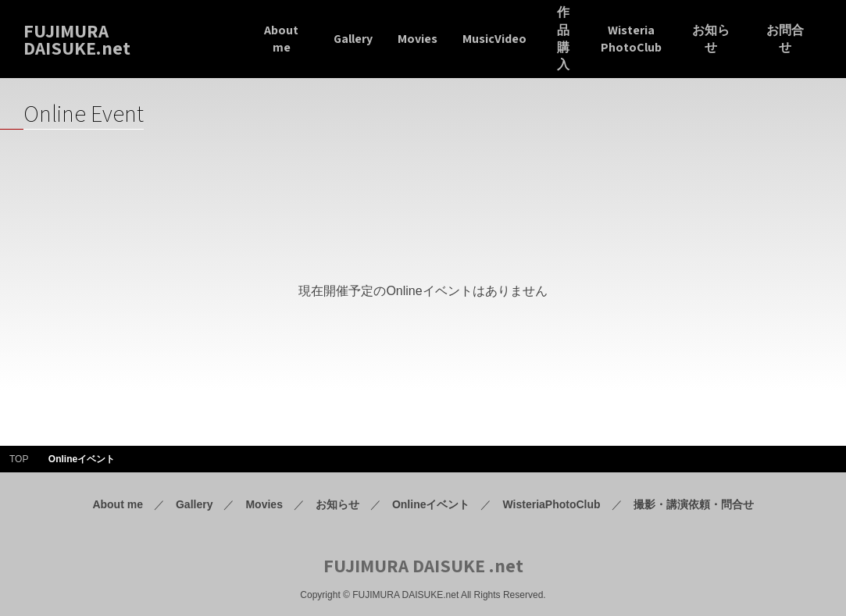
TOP (19, 459)
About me (118, 504)
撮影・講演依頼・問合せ (694, 504)
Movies (264, 504)
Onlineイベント (431, 504)
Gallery (194, 504)
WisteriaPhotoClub (551, 504)
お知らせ (337, 504)
